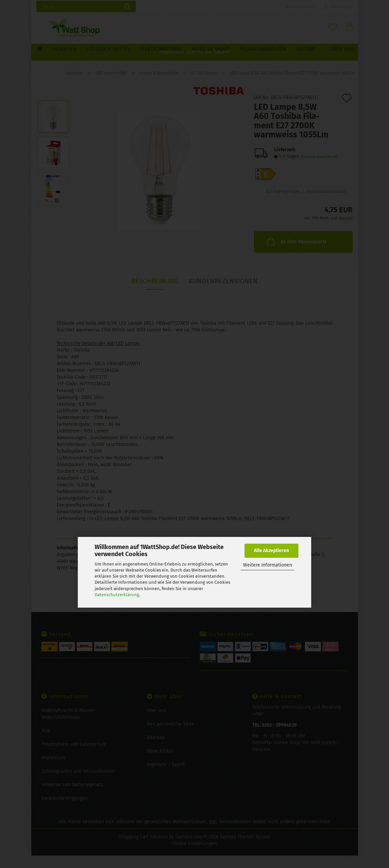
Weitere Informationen (268, 565)
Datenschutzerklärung (117, 595)
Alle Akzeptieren (271, 551)
